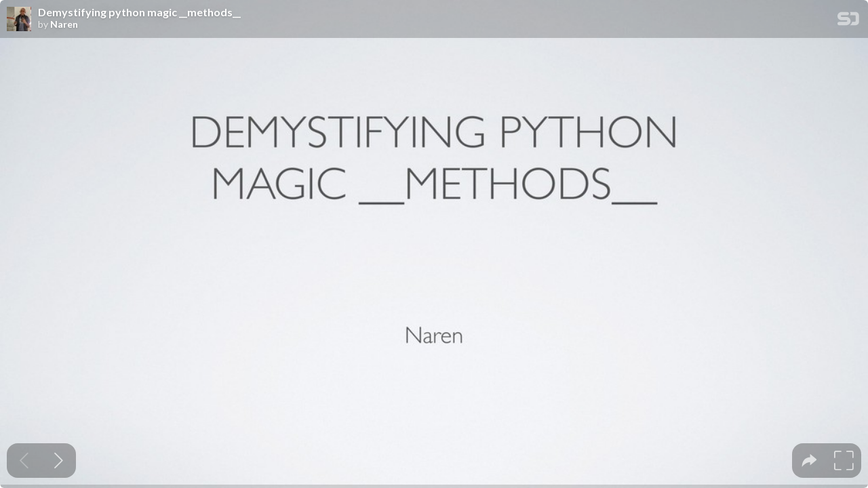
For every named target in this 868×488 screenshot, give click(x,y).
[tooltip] (809, 461)
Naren (64, 24)
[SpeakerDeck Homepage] (848, 21)
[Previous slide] (24, 461)
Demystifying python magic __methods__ (139, 12)
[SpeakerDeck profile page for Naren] (19, 20)
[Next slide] (59, 461)
